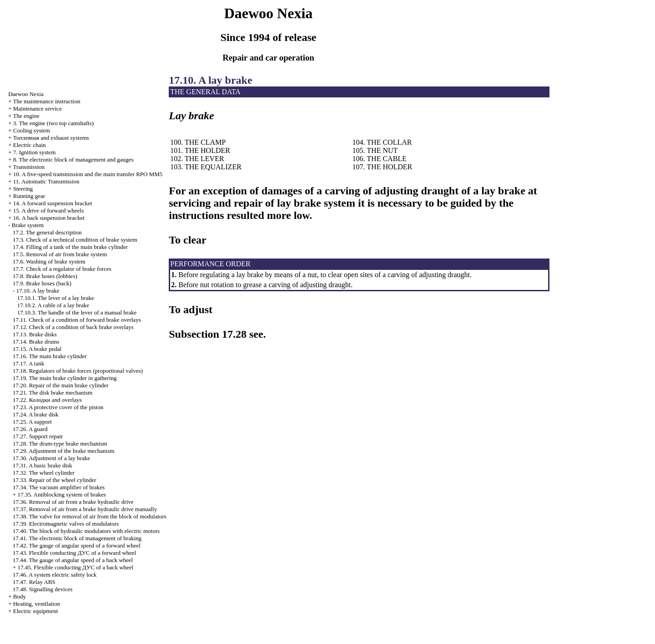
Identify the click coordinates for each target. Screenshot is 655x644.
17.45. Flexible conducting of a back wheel (75, 567)
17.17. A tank (28, 363)
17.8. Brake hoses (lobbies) (45, 276)
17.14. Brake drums (36, 342)
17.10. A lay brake (38, 291)
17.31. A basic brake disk (43, 465)
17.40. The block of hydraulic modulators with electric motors (86, 531)
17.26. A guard (30, 429)
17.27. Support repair (38, 436)
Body (20, 596)
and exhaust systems (51, 138)
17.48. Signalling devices (43, 589)
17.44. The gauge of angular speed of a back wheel (73, 560)
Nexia (26, 94)
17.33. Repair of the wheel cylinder (55, 480)
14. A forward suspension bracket (53, 203)
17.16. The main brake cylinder (50, 356)
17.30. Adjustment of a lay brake (51, 458)
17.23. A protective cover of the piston (58, 407)
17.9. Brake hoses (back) (42, 283)
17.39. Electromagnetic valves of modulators (66, 524)
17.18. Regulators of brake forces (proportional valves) (78, 371)
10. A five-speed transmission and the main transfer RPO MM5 (88, 174)
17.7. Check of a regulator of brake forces (62, 269)
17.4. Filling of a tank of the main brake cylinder (70, 247)
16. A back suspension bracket (49, 218)
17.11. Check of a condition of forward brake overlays (77, 320)
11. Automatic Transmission (46, 181)
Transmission (29, 167)
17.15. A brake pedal (37, 349)
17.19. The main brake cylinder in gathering (65, 378)
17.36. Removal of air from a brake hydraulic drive (73, 502)
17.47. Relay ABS (34, 582)
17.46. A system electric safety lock (55, 575)
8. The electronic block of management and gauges (73, 160)
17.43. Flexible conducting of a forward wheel (74, 553)
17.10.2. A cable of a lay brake (53, 305)
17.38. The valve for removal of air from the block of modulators (90, 516)
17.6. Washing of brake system (49, 261)
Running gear (29, 196)
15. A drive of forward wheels (48, 210)
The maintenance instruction (46, 101)
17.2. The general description (47, 232)
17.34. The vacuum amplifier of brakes (59, 487)
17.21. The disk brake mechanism (53, 393)
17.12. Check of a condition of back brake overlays (73, 327)
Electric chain (30, 145)
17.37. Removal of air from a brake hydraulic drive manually (85, 509)
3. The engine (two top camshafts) (53, 123)
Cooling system (32, 130)
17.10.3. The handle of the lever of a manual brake (77, 312)
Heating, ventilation (37, 604)
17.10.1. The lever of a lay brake (56, 298)
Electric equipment (36, 611)
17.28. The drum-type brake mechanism (60, 444)
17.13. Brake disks (35, 334)
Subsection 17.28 (208, 334)
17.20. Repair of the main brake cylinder (61, 385)
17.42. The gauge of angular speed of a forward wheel (77, 545)
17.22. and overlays (47, 400)
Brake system (28, 225)
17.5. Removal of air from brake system (60, 254)
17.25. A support (32, 422)
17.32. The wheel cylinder (44, 473)
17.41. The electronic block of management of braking (77, 538)
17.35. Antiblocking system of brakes (61, 494)
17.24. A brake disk (36, 414)
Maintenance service (38, 109)
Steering (23, 189)
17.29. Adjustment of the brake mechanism (63, 451)
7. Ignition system (35, 152)
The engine (26, 116)
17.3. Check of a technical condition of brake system (75, 240)
